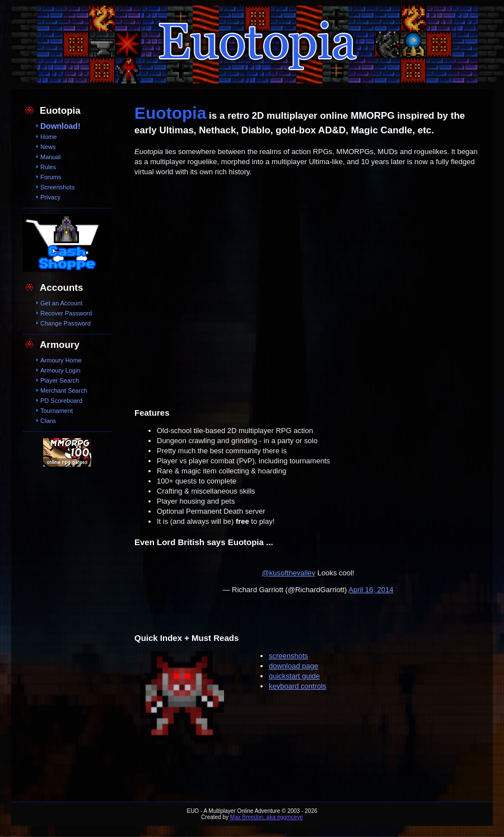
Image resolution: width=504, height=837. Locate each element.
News (48, 147)
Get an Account (61, 303)
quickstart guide (294, 676)
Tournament (57, 411)
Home (48, 137)
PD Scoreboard (61, 401)
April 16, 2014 (371, 590)
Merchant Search (64, 390)
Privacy (50, 197)
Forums (51, 177)
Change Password (66, 323)
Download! (60, 126)
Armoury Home (61, 360)
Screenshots (57, 187)
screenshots (288, 656)
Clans (48, 421)
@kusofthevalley (289, 573)
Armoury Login (60, 370)
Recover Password (66, 313)
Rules (48, 167)
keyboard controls (298, 686)
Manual (50, 157)
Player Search (60, 380)
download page (293, 666)
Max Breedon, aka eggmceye (267, 817)
